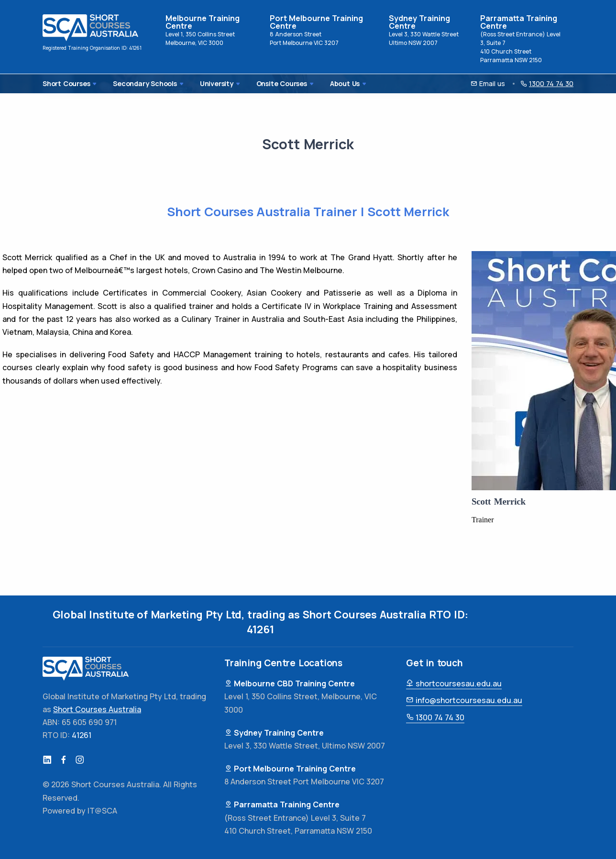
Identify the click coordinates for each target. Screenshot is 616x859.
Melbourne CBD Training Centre (290, 683)
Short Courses (69, 84)
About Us (320, 84)
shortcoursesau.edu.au (454, 683)
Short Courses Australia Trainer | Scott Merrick (308, 212)
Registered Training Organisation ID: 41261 (92, 48)
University (205, 84)
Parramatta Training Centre (519, 22)
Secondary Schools (140, 84)
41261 (260, 629)
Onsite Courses (263, 84)
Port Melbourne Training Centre (316, 22)
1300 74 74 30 (435, 717)
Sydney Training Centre (419, 22)
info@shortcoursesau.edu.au (464, 700)
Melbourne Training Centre (203, 22)
